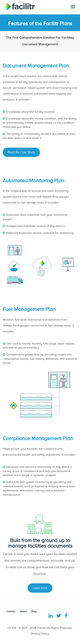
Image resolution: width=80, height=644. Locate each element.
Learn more (40, 588)
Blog (34, 611)
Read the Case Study (21, 152)
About (23, 611)
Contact (11, 611)
